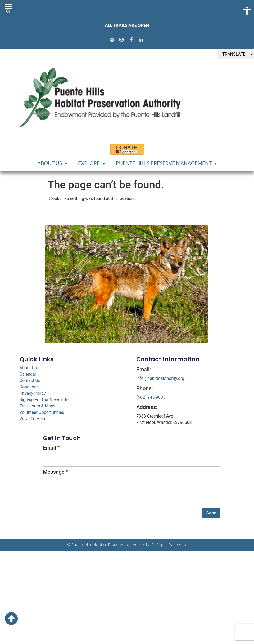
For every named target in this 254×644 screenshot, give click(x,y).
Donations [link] (29, 387)
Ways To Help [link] (32, 419)
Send (211, 513)
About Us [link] (28, 368)
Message (55, 472)
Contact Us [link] (30, 381)
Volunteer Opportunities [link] (42, 412)
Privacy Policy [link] (33, 393)
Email (51, 448)
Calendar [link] (28, 374)
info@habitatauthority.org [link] (160, 378)
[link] (113, 40)
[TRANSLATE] (235, 54)
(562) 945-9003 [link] (151, 397)
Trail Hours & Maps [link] (37, 406)
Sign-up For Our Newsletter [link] (45, 400)
